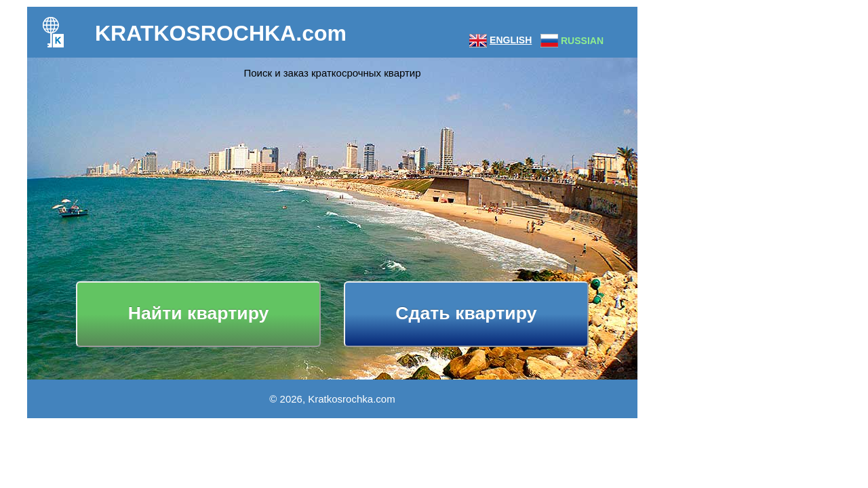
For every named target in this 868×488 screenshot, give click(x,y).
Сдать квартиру (466, 313)
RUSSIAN (582, 41)
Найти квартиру (199, 313)
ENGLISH (511, 40)
